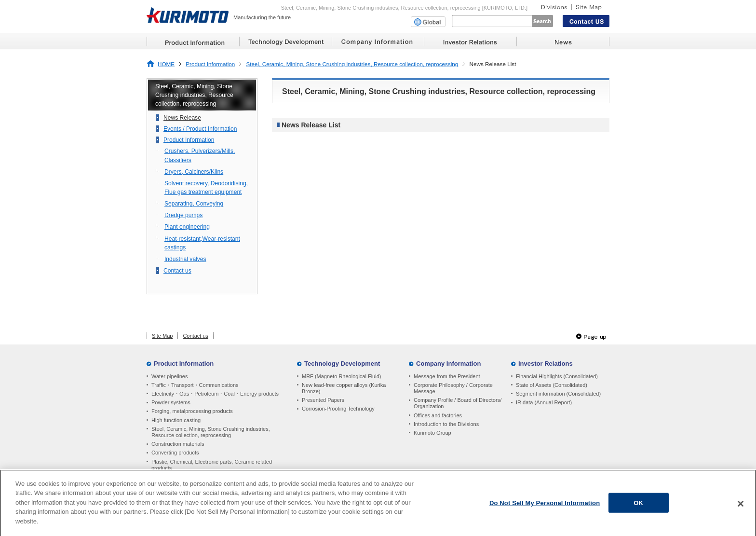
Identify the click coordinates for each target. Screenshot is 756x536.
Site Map (162, 336)
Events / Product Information (200, 129)
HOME (166, 64)
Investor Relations (546, 364)
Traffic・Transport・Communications (195, 385)
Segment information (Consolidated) (558, 394)
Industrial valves (185, 259)
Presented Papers (323, 400)
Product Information (210, 64)
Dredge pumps (183, 215)
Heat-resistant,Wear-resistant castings (202, 243)
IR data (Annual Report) (544, 402)
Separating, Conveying (194, 204)
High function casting (176, 420)
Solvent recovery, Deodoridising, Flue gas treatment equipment (206, 188)
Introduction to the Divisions (446, 424)
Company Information (448, 364)
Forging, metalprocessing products (192, 411)
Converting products (175, 453)
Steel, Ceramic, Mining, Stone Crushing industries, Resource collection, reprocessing (352, 64)
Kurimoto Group (432, 433)
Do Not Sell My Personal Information (545, 506)
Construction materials (178, 444)
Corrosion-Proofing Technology (338, 409)
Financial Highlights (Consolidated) (557, 376)
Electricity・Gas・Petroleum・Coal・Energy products (215, 394)
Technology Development (342, 364)
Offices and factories (438, 415)
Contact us (177, 271)
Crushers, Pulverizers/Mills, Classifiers (200, 155)
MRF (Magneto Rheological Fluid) (341, 376)
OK (638, 506)
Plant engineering (187, 227)
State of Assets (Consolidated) (552, 385)
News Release (182, 118)
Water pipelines (169, 376)
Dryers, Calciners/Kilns (194, 172)
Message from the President (447, 376)
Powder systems (171, 402)
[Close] (741, 507)
